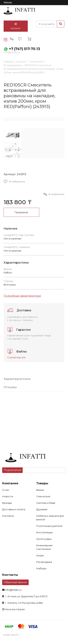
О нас (6, 490)
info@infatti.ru (12, 52)
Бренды (7, 503)
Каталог (16, 26)
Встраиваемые (13, 65)
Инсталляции (44, 532)
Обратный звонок (15, 582)
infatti (19, 11)
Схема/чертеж (16, 357)
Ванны (40, 490)
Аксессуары (44, 539)
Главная (8, 62)
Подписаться (12, 470)
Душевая (42, 509)
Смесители (36, 62)
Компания (10, 483)
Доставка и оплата (14, 509)
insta (6, 40)
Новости (8, 496)
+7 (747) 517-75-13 (24, 49)
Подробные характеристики (22, 296)
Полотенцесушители (49, 526)
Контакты (8, 516)
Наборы (41, 568)
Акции (40, 555)
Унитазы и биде (46, 503)
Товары (42, 483)
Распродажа (44, 562)
